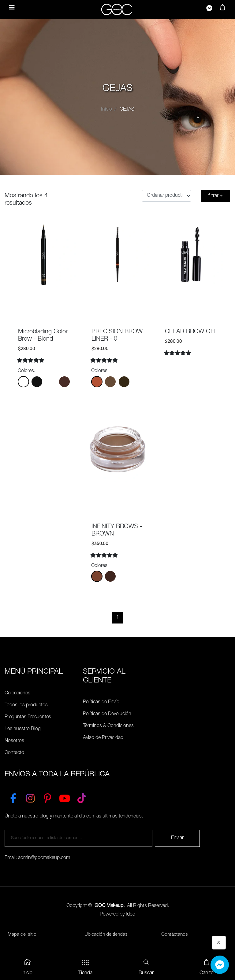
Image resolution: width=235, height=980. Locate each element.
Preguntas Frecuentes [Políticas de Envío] (28, 717)
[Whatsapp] (220, 965)
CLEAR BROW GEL (191, 332)
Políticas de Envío (101, 702)
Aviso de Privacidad (103, 738)
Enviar (177, 838)
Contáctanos (175, 935)
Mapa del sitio (22, 935)
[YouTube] (65, 797)
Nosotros (14, 741)
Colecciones (17, 693)
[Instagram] (30, 797)
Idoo (131, 915)
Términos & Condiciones (108, 726)
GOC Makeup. (110, 906)
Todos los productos (26, 705)
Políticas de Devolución (107, 714)
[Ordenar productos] (166, 196)
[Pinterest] (47, 797)
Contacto (14, 753)
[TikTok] (82, 797)
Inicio (106, 110)
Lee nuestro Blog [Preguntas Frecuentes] (23, 729)
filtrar (216, 196)
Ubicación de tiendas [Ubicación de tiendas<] (106, 935)
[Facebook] (13, 797)
